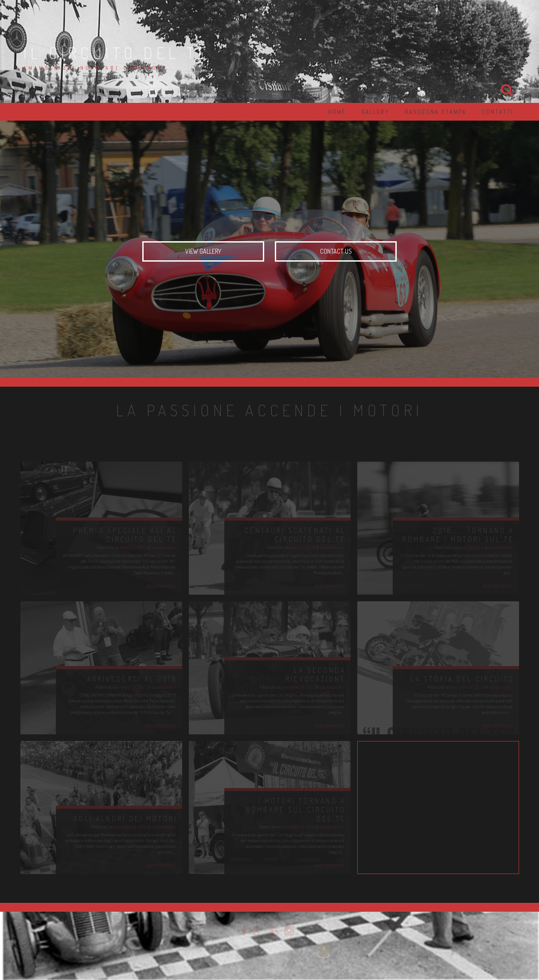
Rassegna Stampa (435, 112)
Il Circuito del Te (117, 53)
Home (337, 112)
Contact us (336, 251)
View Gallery (203, 251)
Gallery (375, 112)
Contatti (498, 112)
